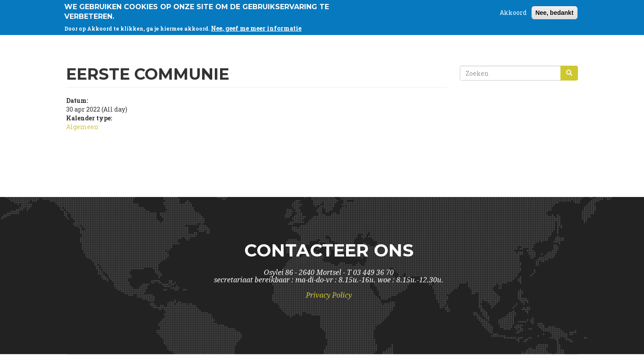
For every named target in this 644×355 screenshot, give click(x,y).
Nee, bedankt (555, 12)
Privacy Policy (329, 295)
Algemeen (82, 127)
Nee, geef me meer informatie (256, 28)
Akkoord (513, 12)
